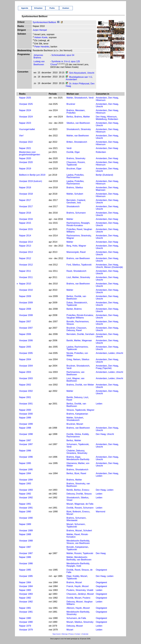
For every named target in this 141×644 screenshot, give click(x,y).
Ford (69, 268)
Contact (78, 637)
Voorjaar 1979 (26, 633)
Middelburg (101, 122)
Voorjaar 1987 (26, 556)
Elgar (77, 155)
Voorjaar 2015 (26, 232)
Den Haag (113, 101)
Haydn (78, 589)
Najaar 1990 (25, 515)
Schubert (79, 197)
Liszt (69, 280)
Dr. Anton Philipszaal (79, 87)
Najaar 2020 (25, 161)
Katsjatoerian (82, 417)
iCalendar (85, 637)
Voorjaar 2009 (26, 306)
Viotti (79, 569)
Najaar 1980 (25, 621)
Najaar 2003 (25, 375)
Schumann (81, 216)
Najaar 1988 (25, 537)
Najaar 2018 (25, 191)
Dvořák (70, 155)
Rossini (81, 165)
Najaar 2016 (25, 216)
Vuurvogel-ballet (27, 132)
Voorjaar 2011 (26, 280)
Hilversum (101, 103)
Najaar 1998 (25, 431)
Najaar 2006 (25, 337)
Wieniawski (72, 523)
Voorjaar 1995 (26, 473)
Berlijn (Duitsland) (104, 178)
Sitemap (65, 637)
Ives (79, 206)
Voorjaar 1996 (26, 460)
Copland (81, 203)
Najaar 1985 (25, 573)
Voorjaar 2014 (26, 245)
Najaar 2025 (25, 101)
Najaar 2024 (25, 113)
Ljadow (70, 178)
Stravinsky (86, 132)
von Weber (89, 388)
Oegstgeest (101, 573)
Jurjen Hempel (40, 33)
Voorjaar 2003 (26, 381)
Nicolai (70, 356)
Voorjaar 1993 (26, 493)
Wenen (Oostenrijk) (113, 270)
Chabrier (71, 454)
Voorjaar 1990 (26, 521)
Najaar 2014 (25, 239)
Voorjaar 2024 (26, 120)
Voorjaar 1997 (26, 447)
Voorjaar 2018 (26, 197)
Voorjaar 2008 (26, 318)
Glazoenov (72, 466)
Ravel (80, 232)
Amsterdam (71, 82)
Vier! (21, 139)
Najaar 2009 (25, 299)
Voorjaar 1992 (26, 501)
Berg (69, 249)
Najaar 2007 (25, 325)
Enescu (86, 493)
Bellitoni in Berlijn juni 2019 (32, 178)
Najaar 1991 (25, 507)
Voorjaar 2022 (26, 145)
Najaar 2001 (25, 400)
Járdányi (82, 597)
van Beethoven (83, 126)
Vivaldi (90, 593)
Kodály (85, 437)
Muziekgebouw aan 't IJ (81, 80)
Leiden (112, 356)
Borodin (70, 325)
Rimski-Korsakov (75, 228)
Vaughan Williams (75, 321)
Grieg (69, 362)
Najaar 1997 (25, 443)
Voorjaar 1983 (26, 597)
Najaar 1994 (25, 476)
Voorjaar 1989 (26, 534)
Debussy (71, 333)
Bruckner (71, 107)
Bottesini (77, 515)
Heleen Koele (41, 40)
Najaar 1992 (25, 497)
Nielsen (77, 362)
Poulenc (70, 593)
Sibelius (70, 126)
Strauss (70, 327)
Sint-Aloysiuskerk (78, 76)
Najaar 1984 (25, 585)
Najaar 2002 (25, 388)
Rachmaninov (73, 180)
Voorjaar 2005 (26, 356)
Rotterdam (113, 122)
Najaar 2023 (25, 126)
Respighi (85, 226)
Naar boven (57, 637)
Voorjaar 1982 (26, 605)
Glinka (78, 437)
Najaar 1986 (25, 560)
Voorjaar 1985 (26, 579)
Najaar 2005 (25, 350)
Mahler (70, 101)
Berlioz (70, 120)
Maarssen (101, 193)
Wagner (70, 241)
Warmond (101, 515)
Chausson (71, 165)
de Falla (89, 507)
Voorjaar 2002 (26, 394)
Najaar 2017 (25, 203)
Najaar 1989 (25, 527)
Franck (70, 589)
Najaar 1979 (25, 629)
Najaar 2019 (25, 172)
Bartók (70, 343)
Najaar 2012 (25, 261)
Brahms (70, 113)
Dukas (70, 306)
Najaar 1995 (25, 466)
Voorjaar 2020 (26, 165)
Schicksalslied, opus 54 (63, 58)
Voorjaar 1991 (26, 511)
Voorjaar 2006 (26, 343)
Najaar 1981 (25, 611)
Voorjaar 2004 (26, 369)
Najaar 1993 (25, 487)
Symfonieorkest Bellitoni (44, 25)
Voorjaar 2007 (26, 331)
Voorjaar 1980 (26, 625)
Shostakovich (81, 101)
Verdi (91, 101)
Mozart (80, 427)
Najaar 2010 (25, 287)
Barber (70, 312)
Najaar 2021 (25, 151)
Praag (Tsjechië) (104, 371)
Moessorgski (73, 255)
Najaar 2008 (25, 312)
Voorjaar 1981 (26, 615)
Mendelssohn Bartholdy (78, 462)
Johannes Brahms (38, 59)
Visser (69, 503)
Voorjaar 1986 (26, 566)
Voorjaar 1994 (26, 483)
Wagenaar (87, 343)
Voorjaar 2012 (26, 268)
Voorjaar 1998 (26, 437)
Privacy (71, 637)
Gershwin (71, 206)
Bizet (77, 476)
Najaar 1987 (25, 550)
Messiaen (80, 113)
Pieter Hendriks (42, 50)
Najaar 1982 (25, 601)
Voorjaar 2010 (26, 293)
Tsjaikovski (72, 168)
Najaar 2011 (25, 274)
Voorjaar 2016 (26, 222)
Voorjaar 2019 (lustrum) (30, 184)
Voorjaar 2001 (26, 407)
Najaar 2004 (25, 362)
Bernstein (71, 203)
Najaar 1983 (25, 593)
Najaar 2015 (25, 226)
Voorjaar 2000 (26, 417)
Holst (75, 249)
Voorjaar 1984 (26, 589)
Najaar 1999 (25, 421)
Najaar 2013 (25, 249)
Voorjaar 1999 (26, 427)
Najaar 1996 (25, 454)
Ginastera (71, 456)
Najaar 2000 (25, 413)
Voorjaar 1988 (26, 544)
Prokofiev (71, 116)
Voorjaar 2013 (26, 255)
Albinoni (70, 611)
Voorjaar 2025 (26, 107)
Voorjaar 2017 (26, 209)
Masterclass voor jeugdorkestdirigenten (30, 156)
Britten (70, 145)
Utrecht (91, 76)
